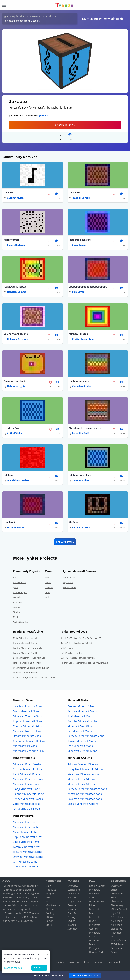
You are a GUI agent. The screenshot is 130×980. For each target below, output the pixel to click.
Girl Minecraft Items (25, 862)
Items (48, 593)
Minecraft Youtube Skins (28, 716)
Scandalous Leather (18, 480)
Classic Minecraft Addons (83, 804)
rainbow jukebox (78, 334)
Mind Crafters (69, 588)
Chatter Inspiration (83, 339)
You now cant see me (16, 334)
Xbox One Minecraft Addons (85, 794)
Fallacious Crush (81, 528)
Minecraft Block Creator (27, 765)
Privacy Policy (75, 963)
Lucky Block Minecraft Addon (85, 769)
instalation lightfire (80, 240)
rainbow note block (80, 475)
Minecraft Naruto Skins (27, 731)
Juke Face (74, 193)
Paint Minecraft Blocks (27, 774)
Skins (47, 578)
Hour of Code (97, 952)
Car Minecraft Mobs (80, 731)
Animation (18, 603)
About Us (51, 890)
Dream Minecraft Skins (27, 736)
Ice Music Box (11, 428)
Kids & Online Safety (96, 963)
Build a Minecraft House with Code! (30, 658)
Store (49, 925)
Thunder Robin (80, 480)
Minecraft (35, 16)
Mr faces (74, 522)
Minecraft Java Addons (81, 784)
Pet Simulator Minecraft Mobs (86, 736)
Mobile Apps (53, 906)
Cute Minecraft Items (26, 867)
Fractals (17, 598)
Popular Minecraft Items (28, 837)
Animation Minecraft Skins (29, 741)
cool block (10, 522)
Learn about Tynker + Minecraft (103, 19)
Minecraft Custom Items (28, 827)
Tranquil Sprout (81, 198)
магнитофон (11, 240)
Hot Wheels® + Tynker (71, 653)
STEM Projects (119, 945)
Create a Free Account (85, 976)
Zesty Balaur (79, 245)
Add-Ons (49, 588)
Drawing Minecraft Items (28, 857)
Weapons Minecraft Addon (84, 774)
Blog (48, 886)
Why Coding (74, 902)
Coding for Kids (16, 16)
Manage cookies (13, 968)
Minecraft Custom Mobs (82, 751)
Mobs (48, 598)
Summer (72, 929)
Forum (50, 921)
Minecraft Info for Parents (26, 673)
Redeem (72, 898)
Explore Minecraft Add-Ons (26, 653)
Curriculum (74, 890)
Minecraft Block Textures (28, 779)
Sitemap (50, 909)
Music (16, 617)
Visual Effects (19, 583)
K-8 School (117, 925)
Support (50, 894)
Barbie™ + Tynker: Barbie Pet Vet (76, 643)
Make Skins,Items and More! (27, 638)
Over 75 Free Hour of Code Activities (78, 658)
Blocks (49, 16)
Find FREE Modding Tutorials (27, 663)
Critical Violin (14, 434)
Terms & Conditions (55, 963)
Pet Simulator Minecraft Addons (87, 789)
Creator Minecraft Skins (27, 726)
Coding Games (97, 886)
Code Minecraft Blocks (27, 804)
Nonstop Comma (17, 292)
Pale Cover (78, 292)
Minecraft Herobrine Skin (28, 751)
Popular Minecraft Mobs (82, 722)
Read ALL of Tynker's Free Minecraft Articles (34, 678)
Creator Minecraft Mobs (82, 707)
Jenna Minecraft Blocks (27, 809)
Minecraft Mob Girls (80, 726)
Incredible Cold (81, 434)
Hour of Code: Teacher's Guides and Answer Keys (84, 663)
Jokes (16, 588)
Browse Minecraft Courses (26, 643)
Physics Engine (20, 593)
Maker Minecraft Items (27, 832)
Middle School (119, 909)
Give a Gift (73, 894)
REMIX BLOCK (65, 125)
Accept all (39, 968)
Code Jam (94, 948)
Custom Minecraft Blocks (28, 769)
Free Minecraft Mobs (80, 746)
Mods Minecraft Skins (26, 712)
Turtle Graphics (20, 622)
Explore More (65, 542)
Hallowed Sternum (18, 339)
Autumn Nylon (15, 198)
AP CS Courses (119, 917)
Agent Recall (69, 578)
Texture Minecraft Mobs (82, 712)
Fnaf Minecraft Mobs (80, 716)
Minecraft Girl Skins (25, 746)
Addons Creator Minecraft (84, 765)
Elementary (117, 906)
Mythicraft (68, 583)
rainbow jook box (79, 381)
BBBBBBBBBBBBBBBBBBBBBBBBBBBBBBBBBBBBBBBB (88, 287)
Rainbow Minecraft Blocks (29, 794)
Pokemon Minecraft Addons (85, 799)
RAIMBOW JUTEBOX (15, 287)
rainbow (8, 475)
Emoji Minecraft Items (26, 842)
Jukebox (44, 116)
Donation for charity (15, 381)
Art (15, 578)
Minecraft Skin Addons (81, 779)
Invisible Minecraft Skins (28, 707)
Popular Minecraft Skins (27, 722)
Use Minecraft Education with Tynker (31, 668)
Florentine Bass (16, 528)
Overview (73, 886)
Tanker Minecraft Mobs (82, 741)
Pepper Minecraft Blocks (28, 799)
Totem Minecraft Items (27, 847)
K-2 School (117, 921)
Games (16, 608)
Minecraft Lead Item (25, 822)
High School (117, 913)
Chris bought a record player (85, 428)
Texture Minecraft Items (27, 852)
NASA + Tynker (68, 648)
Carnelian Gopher (82, 386)
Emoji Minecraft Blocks (27, 789)
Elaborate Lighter (17, 386)
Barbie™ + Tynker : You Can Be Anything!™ (81, 638)
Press (49, 898)
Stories (16, 612)
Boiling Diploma (16, 245)
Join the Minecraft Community (28, 648)
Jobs (48, 902)
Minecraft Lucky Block (26, 784)
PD (112, 937)
